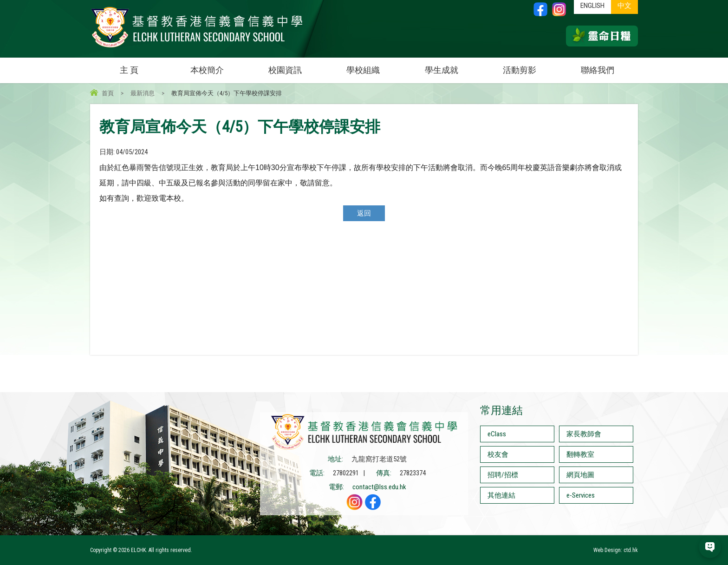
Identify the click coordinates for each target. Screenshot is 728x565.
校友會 (498, 454)
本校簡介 (218, 66)
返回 (364, 213)
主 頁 (129, 70)
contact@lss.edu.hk (379, 487)
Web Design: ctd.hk (616, 550)
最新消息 (143, 93)
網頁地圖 (580, 475)
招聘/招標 (503, 475)
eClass (497, 434)
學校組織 (374, 66)
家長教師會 (584, 434)
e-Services (581, 495)
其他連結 (501, 495)
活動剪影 (531, 66)
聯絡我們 (598, 70)
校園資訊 (296, 66)
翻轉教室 (580, 454)
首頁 (108, 93)
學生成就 (442, 70)
